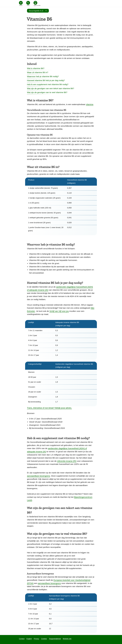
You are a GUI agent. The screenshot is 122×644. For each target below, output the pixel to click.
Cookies (44, 639)
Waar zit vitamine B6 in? (38, 72)
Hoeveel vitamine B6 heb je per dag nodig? (46, 80)
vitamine (90, 104)
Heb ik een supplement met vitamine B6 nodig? (48, 84)
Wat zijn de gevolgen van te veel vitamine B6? (47, 92)
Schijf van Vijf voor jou (59, 311)
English (29, 639)
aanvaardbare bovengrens (38, 476)
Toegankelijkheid (55, 639)
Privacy (36, 639)
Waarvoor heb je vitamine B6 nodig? (43, 76)
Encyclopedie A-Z (38, 11)
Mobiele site (67, 639)
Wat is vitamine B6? (36, 68)
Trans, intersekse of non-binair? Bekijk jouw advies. (49, 408)
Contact (22, 639)
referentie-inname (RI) (67, 461)
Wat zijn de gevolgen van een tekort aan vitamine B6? (51, 88)
